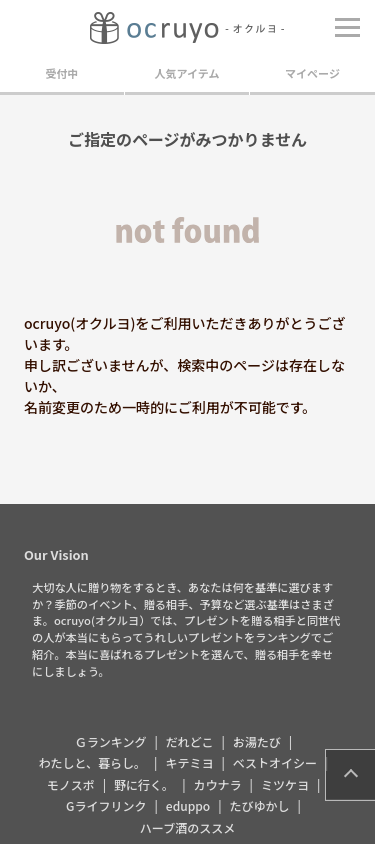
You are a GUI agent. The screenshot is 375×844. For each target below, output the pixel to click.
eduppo (188, 805)
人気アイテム (187, 73)
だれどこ (190, 741)
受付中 (62, 73)
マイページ (312, 73)
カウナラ (218, 784)
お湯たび (257, 741)
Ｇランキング (111, 741)
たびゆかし (260, 805)
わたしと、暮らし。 (93, 762)
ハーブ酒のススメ (187, 827)
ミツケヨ (285, 784)
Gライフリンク (106, 805)
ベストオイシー (275, 762)
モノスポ (71, 784)
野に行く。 (144, 784)
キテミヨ (189, 762)
